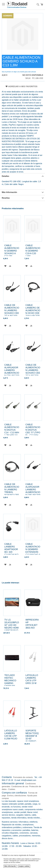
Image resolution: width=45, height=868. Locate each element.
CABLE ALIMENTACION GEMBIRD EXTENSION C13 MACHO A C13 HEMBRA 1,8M (33, 552)
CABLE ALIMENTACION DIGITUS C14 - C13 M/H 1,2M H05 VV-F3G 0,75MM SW (12, 432)
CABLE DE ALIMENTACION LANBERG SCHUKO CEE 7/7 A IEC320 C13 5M (12, 312)
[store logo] (17, 5)
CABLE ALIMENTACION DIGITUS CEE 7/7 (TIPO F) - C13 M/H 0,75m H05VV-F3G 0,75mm (33, 432)
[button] (5, 266)
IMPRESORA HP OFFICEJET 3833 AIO (32, 624)
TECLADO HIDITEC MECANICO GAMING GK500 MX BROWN (10, 682)
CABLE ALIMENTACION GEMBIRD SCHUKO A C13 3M (12, 251)
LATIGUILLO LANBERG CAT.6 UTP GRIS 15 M (32, 679)
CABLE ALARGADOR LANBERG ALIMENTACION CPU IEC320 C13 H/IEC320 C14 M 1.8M (12, 373)
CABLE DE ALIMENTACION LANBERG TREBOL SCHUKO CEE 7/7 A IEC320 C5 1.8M (12, 492)
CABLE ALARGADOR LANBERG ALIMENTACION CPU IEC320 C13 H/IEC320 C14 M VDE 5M (33, 493)
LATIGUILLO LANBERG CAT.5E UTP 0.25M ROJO (11, 735)
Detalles (5, 176)
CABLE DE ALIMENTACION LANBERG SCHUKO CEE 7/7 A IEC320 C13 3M (33, 371)
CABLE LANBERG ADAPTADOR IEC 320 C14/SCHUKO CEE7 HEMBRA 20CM (11, 553)
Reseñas (6, 198)
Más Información (9, 192)
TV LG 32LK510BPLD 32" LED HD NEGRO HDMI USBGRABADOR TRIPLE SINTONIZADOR (12, 629)
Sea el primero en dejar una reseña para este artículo (19, 72)
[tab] (22, 176)
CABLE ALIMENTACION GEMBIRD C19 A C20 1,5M (33, 251)
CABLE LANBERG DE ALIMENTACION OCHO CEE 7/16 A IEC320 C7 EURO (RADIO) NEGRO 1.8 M (33, 314)
